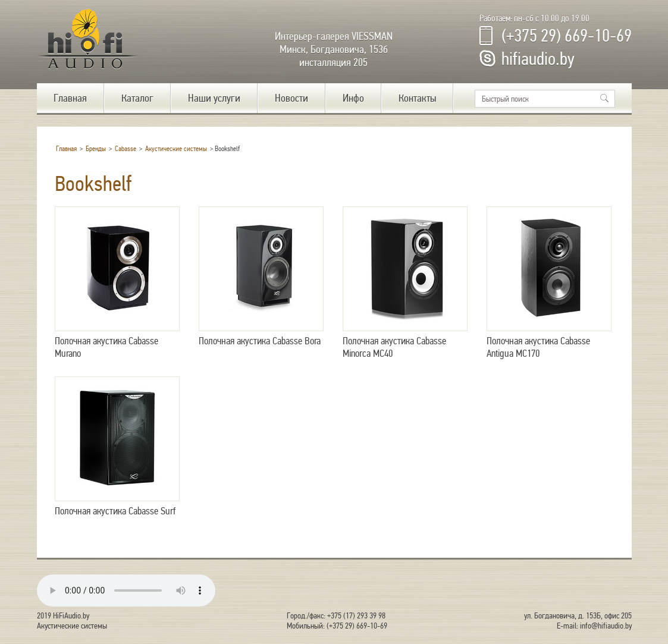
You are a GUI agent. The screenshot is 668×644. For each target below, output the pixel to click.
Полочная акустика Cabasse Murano (117, 283)
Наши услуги (214, 98)
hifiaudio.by (538, 59)
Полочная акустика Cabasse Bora (261, 277)
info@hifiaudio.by (606, 626)
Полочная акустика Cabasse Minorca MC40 (405, 283)
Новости (291, 98)
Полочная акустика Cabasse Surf (117, 447)
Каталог (137, 98)
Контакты (417, 98)
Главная (70, 98)
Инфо (353, 98)
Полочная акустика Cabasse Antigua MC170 (549, 283)
